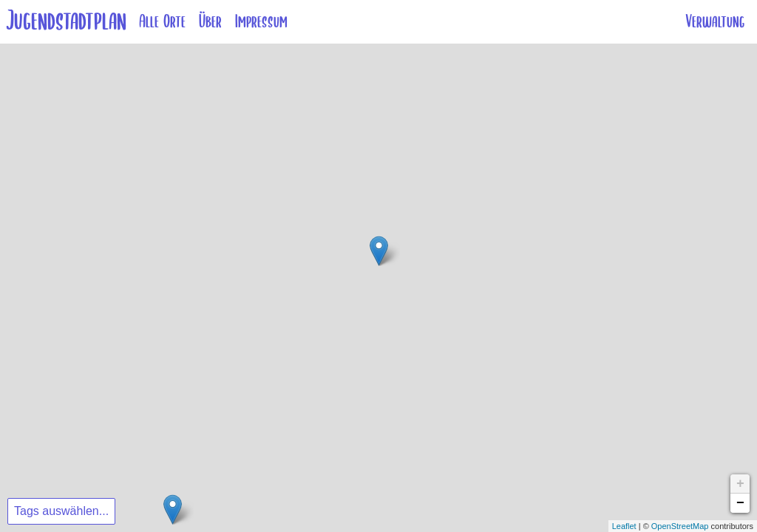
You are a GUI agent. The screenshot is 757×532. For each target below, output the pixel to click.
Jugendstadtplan (66, 21)
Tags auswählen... (61, 511)
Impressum (261, 21)
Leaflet (624, 526)
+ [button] (740, 484)
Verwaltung (715, 21)
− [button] (740, 503)
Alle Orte (162, 21)
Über (210, 21)
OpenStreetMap (680, 526)
